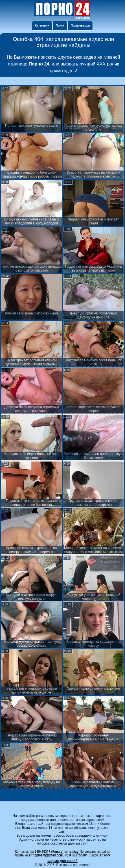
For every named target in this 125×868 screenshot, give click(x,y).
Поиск (60, 26)
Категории (42, 26)
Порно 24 (39, 64)
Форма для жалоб (63, 861)
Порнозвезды (80, 26)
